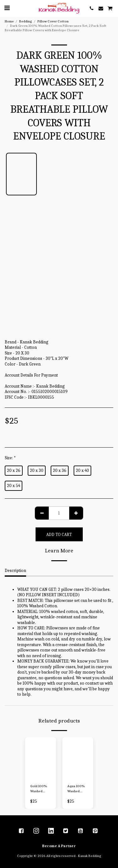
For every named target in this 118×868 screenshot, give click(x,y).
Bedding (26, 21)
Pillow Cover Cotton (53, 21)
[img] (41, 758)
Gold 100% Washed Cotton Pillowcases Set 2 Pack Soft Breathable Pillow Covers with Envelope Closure (40, 789)
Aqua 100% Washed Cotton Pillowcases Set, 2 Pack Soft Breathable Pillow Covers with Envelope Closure (77, 789)
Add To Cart (59, 535)
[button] (7, 8)
